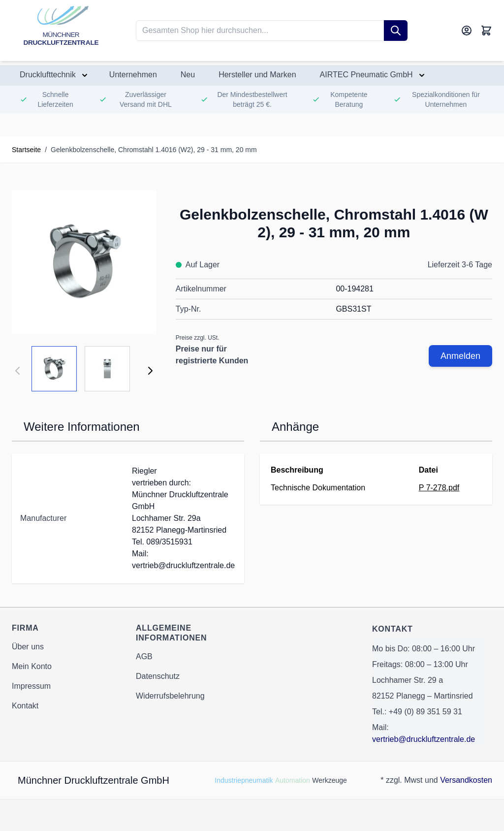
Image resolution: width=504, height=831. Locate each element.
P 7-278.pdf (439, 488)
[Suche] (396, 31)
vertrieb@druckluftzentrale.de (424, 739)
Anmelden (460, 356)
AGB (144, 656)
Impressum (31, 686)
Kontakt (25, 706)
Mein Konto (32, 666)
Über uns (28, 647)
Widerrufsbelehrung (170, 696)
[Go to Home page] (61, 31)
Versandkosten (466, 780)
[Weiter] (150, 371)
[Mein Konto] (467, 31)
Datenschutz (158, 676)
